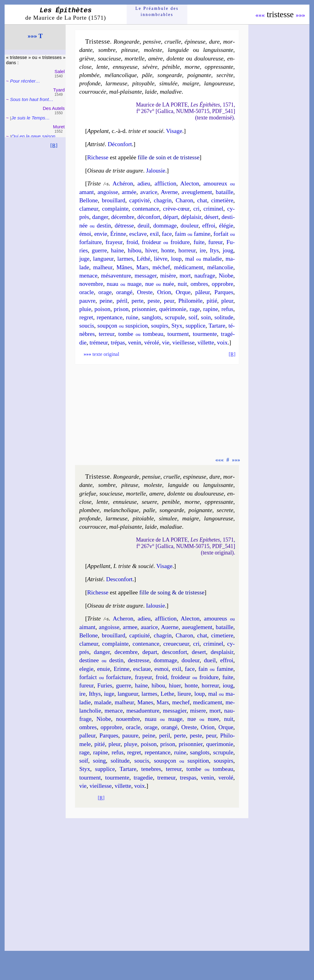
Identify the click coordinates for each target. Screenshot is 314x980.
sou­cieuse (109, 58)
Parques (224, 292)
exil (154, 234)
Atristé (95, 579)
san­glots (151, 317)
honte (168, 250)
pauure (130, 735)
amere (157, 494)
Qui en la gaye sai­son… (35, 136)
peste (154, 301)
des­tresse (139, 660)
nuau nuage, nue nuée (140, 284)
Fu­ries (105, 685)
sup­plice (195, 326)
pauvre (87, 301)
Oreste (145, 292)
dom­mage (165, 226)
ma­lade (103, 702)
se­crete (225, 510)
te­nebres (151, 769)
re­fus (227, 309)
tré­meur (99, 342)
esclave (138, 234)
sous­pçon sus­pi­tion (181, 761)
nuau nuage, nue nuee (182, 719)
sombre (107, 50)
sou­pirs (160, 326)
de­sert (199, 652)
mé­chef (161, 267)
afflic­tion (165, 183)
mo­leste (153, 50)
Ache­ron (123, 618)
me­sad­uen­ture (143, 711)
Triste (94, 183)
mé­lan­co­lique (121, 75)
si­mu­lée (168, 83)
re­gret (86, 317)
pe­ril (165, 735)
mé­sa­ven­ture (116, 276)
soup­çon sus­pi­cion (123, 326)
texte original (101, 354)
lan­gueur (103, 259)
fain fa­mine (216, 669)
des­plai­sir (222, 652)
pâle (147, 75)
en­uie (104, 669)
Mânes (124, 267)
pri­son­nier (144, 309)
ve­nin (134, 342)
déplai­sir (191, 217)
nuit (182, 284)
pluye (130, 744)
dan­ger (100, 217)
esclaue (142, 669)
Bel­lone (88, 200)
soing (99, 761)
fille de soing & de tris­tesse (172, 592)
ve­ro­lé (226, 778)
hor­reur (187, 250)
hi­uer (175, 685)
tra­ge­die (143, 778)
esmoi (161, 669)
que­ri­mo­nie (220, 744)
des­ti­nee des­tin (101, 660)
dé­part (171, 217)
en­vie (101, 234)
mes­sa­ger (146, 276)
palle (149, 510)
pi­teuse (130, 50)
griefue (88, 494)
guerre (99, 250)
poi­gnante (199, 75)
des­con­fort (174, 652)
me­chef (181, 702)
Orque (183, 292)
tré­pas (118, 342)
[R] (54, 145)
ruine (132, 317)
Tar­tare (217, 326)
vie (166, 342)
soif (193, 317)
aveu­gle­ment (197, 192)
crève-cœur (176, 209)
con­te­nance (146, 209)
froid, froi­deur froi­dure (158, 242)
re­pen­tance (109, 317)
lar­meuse (116, 83)
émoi (85, 234)
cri (197, 209)
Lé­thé (144, 259)
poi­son (102, 309)
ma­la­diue (171, 527)
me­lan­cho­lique (121, 510)
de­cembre (126, 652)
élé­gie (226, 226)
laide (151, 92)
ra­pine (211, 309)
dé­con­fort (149, 217)
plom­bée (89, 75)
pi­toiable (143, 518)
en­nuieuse (125, 502)
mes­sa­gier (175, 711)
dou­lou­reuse (209, 58)
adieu (144, 183)
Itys (214, 250)
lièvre (161, 259)
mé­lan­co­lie (220, 267)
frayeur (114, 242)
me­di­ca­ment (208, 702)
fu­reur (215, 242)
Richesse (98, 157)
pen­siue (151, 477)
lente (102, 67)
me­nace (88, 276)
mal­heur (103, 267)
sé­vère (150, 67)
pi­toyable (143, 83)
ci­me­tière (222, 200)
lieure (184, 694)
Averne (169, 192)
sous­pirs (224, 761)
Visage (174, 131)
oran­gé (124, 292)
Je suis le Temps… (30, 118)
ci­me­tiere (222, 635)
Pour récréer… (25, 81)
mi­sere (198, 711)
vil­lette (206, 342)
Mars (142, 267)
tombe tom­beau (141, 334)
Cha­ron (184, 200)
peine (106, 301)
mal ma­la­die (204, 259)
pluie (85, 309)
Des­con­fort (119, 579)
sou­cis (87, 326)
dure (214, 42)
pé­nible (171, 67)
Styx (177, 326)
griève (87, 58)
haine (117, 250)
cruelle (173, 42)
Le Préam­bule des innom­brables (157, 12)
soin (206, 317)
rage (195, 309)
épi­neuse (195, 42)
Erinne (122, 669)
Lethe (167, 694)
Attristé (96, 144)
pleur (227, 301)
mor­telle (134, 58)
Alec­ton (190, 183)
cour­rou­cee (93, 527)
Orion (164, 292)
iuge (109, 694)
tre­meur (167, 778)
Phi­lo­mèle (191, 301)
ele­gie (86, 669)
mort (185, 276)
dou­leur (190, 226)
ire (203, 250)
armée (129, 192)
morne (192, 67)
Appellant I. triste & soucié (120, 566)
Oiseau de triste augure (115, 171)
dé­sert (211, 217)
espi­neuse (195, 477)
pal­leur (87, 735)
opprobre (223, 284)
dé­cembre (123, 217)
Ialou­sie (155, 606)
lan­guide (178, 50)
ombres (199, 284)
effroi (209, 226)
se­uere (149, 502)
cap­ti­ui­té (140, 635)
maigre (191, 83)
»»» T (35, 36)
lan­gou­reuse (218, 83)
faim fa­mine (193, 234)
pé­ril (122, 301)
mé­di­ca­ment (189, 267)
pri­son (121, 309)
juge (84, 259)
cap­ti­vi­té (140, 200)
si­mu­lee (168, 518)
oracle (86, 292)
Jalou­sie (156, 171)
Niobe (226, 276)
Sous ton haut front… (32, 99)
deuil (144, 226)
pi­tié (212, 301)
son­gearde (170, 75)
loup (176, 259)
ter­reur (107, 334)
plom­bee (89, 510)
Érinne (118, 234)
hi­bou (135, 250)
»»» (300, 15)
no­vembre (91, 284)
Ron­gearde (126, 42)
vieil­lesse (183, 342)
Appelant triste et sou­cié (125, 131)
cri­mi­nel (214, 209)
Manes (145, 702)
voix (222, 342)
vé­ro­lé (152, 342)
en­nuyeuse (125, 67)
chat (202, 200)
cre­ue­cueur (176, 644)
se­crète (225, 75)
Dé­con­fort (120, 144)
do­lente (175, 58)
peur (169, 301)
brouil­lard (114, 200)
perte (138, 301)
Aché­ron (123, 183)
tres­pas (188, 778)
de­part (150, 652)
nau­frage (205, 276)
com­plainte (115, 209)
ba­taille (225, 192)
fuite (199, 242)
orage (105, 292)
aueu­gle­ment (197, 627)
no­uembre (128, 719)
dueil (210, 660)
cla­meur (89, 209)
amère (155, 58)
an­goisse (108, 192)
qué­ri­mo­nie (173, 309)
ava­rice (149, 192)
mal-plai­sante (126, 92)
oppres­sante (219, 67)
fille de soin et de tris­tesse (168, 157)
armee (130, 627)
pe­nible (171, 502)
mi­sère (168, 276)
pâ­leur (202, 292)
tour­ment (178, 334)
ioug (228, 685)
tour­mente (205, 334)
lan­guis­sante (218, 50)
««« (260, 15)
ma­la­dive (171, 92)
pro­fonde (90, 83)
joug (228, 250)
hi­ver (151, 250)
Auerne (170, 627)
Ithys (95, 694)
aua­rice (149, 627)
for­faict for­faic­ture (105, 677)
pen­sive (152, 42)
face (167, 234)
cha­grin (163, 200)
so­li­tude (224, 317)
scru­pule (175, 317)
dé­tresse (124, 226)
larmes (125, 259)
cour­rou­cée (93, 92)
